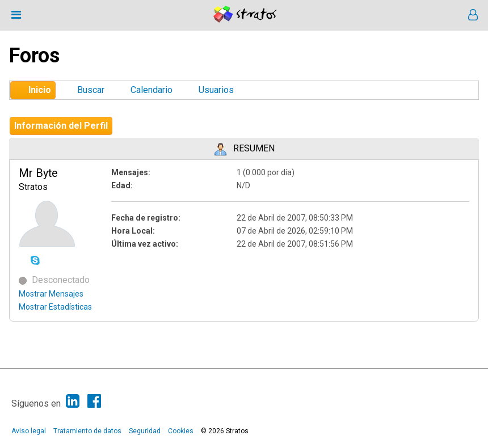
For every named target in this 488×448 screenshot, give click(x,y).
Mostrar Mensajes (51, 294)
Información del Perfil (61, 126)
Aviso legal (29, 431)
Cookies (181, 431)
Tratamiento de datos (87, 431)
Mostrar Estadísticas (55, 307)
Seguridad (145, 431)
